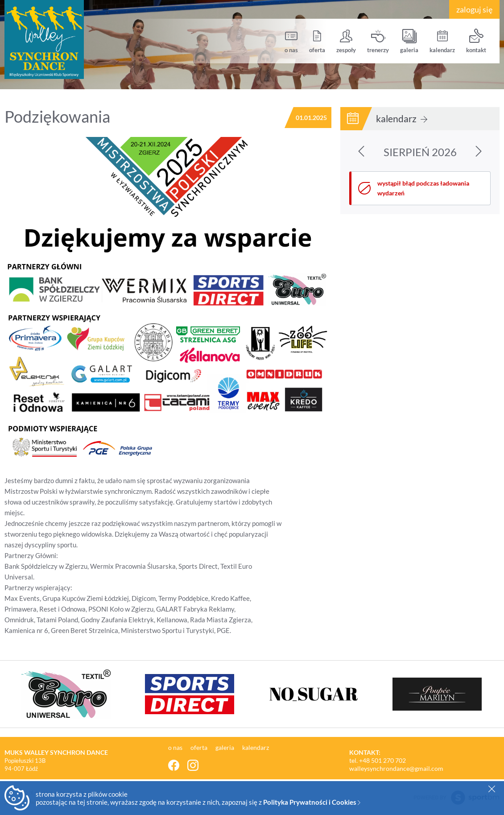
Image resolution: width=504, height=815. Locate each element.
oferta (317, 41)
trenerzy (378, 41)
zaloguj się (474, 9)
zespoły (346, 41)
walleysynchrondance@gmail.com (396, 768)
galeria (409, 41)
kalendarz (442, 41)
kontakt (476, 41)
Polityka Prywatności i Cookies (312, 802)
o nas (291, 41)
